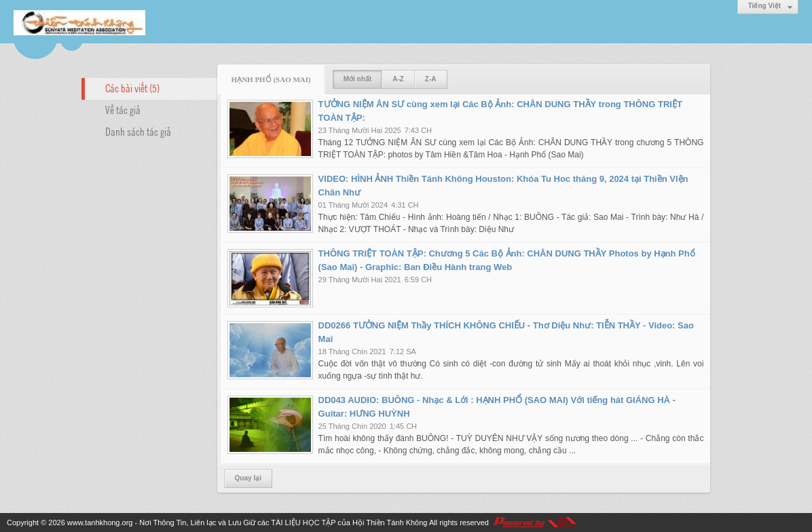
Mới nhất (357, 79)
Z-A (431, 79)
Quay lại (248, 478)
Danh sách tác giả (138, 131)
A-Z (398, 79)
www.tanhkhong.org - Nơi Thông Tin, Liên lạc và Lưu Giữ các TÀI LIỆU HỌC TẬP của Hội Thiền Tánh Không (247, 522)
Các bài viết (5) (132, 88)
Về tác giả (123, 109)
